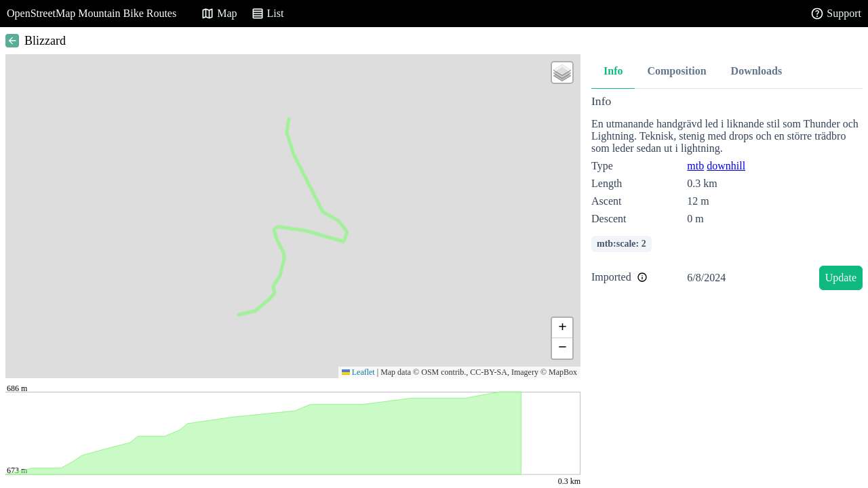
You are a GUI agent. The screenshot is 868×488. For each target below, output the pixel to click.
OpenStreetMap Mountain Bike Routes (92, 13)
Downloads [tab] (757, 71)
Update (841, 278)
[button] (562, 73)
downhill (726, 166)
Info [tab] (613, 71)
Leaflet (358, 372)
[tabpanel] (727, 195)
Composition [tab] (676, 71)
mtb (695, 166)
